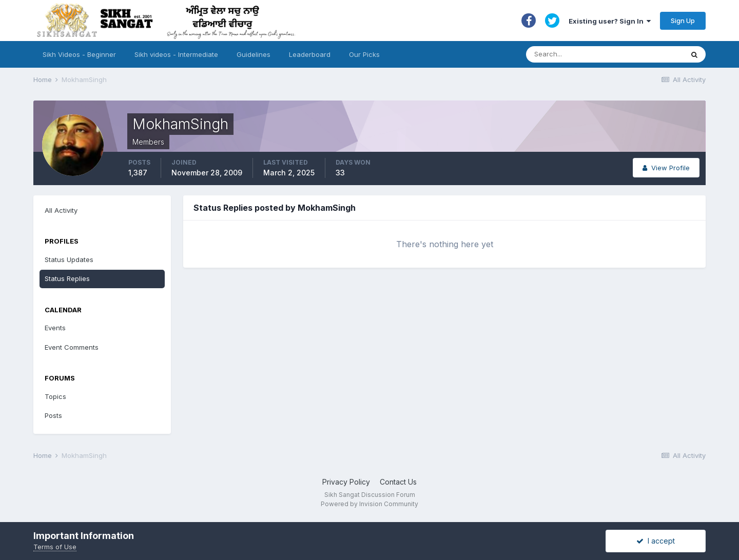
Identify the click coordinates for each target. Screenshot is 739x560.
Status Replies (67, 278)
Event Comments (72, 347)
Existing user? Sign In (610, 21)
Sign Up (683, 21)
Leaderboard (310, 54)
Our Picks (364, 54)
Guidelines (254, 54)
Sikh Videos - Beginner (79, 54)
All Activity (61, 210)
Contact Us (398, 482)
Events (55, 328)
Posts (53, 415)
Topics (55, 396)
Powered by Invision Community (369, 504)
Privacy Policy (346, 482)
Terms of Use (55, 547)
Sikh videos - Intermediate (176, 54)
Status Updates (69, 259)
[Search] (595, 54)
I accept (656, 541)
